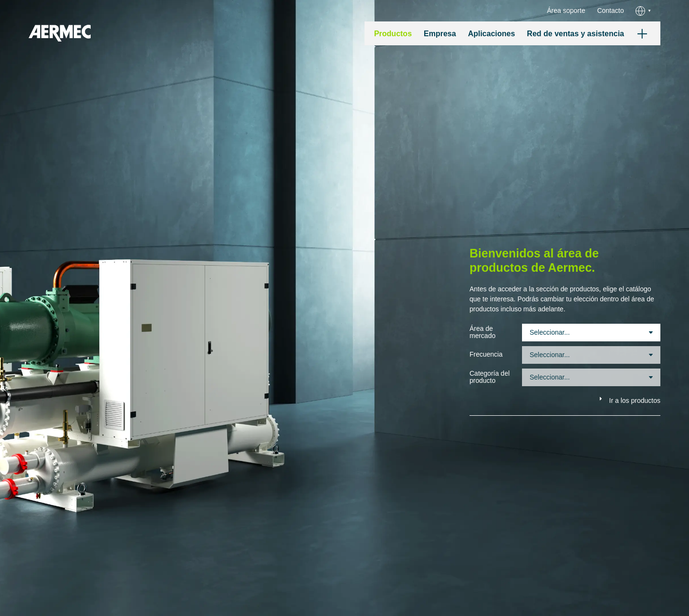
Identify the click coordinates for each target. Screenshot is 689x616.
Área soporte (566, 10)
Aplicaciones (492, 34)
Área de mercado (482, 332)
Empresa (440, 34)
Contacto (610, 10)
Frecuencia (486, 354)
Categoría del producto (490, 377)
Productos (393, 34)
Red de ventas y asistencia (575, 34)
